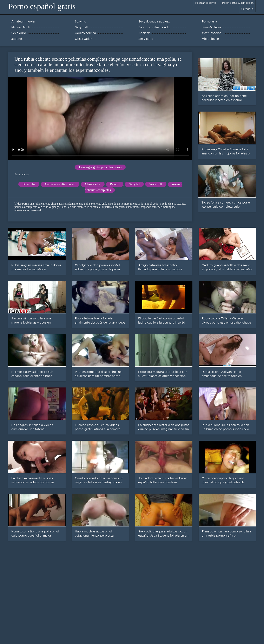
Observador (93, 184)
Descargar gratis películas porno (100, 167)
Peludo (115, 184)
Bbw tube (29, 184)
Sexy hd (134, 184)
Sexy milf (156, 184)
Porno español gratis (42, 6)
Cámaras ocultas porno (60, 184)
